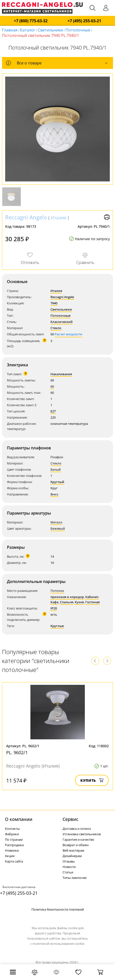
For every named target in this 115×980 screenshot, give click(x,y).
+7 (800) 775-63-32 (31, 21)
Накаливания (61, 374)
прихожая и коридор (67, 597)
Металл (56, 522)
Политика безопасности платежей (58, 909)
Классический (62, 322)
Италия (58, 218)
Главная (10, 30)
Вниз (54, 494)
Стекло (56, 328)
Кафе (54, 602)
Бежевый (58, 528)
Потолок (57, 591)
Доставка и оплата (77, 829)
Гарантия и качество (78, 839)
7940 (54, 303)
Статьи (68, 872)
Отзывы (69, 861)
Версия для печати (107, 217)
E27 (53, 411)
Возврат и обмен (76, 845)
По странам (14, 839)
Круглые (57, 626)
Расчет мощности (69, 334)
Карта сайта (14, 861)
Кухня (79, 602)
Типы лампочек (75, 878)
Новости (69, 867)
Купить (92, 780)
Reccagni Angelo (26, 217)
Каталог (28, 30)
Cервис (70, 819)
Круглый (57, 482)
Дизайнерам (72, 856)
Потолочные (78, 30)
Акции (10, 856)
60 (52, 386)
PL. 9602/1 (17, 752)
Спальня (67, 602)
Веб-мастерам (73, 850)
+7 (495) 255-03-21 (84, 21)
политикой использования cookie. (59, 944)
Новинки (12, 850)
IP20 (54, 608)
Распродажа (14, 845)
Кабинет (92, 597)
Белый (56, 469)
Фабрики (12, 834)
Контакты (12, 829)
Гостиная (92, 602)
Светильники (50, 30)
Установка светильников (82, 834)
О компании (19, 819)
